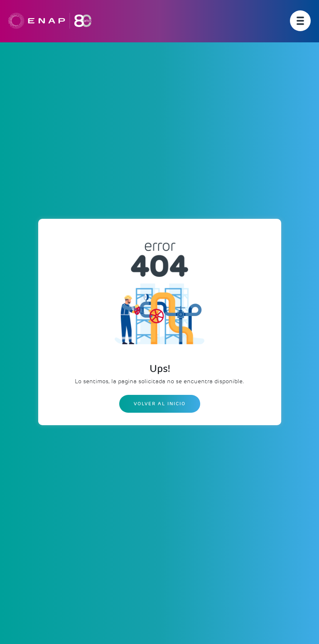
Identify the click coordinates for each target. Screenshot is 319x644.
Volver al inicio (160, 404)
